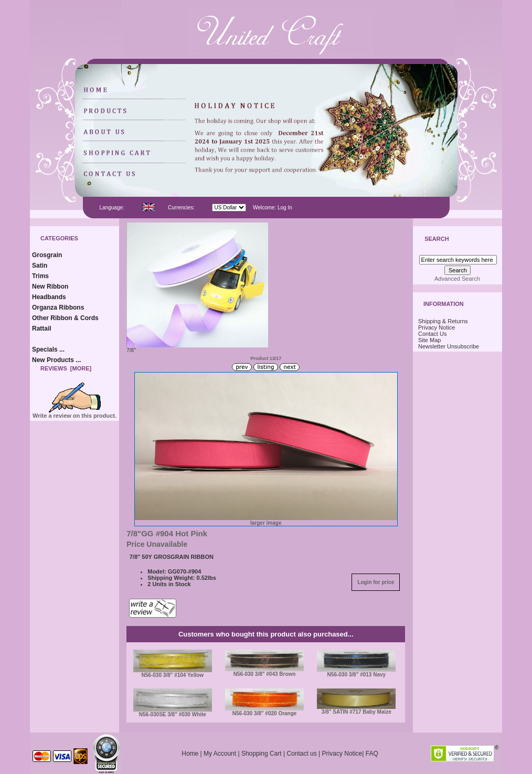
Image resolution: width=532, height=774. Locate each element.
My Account (220, 754)
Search (437, 239)
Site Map (429, 340)
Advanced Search (457, 279)
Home (190, 754)
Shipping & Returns (443, 321)
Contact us (301, 754)
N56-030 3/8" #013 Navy (357, 675)
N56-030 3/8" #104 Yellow (173, 675)
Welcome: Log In (273, 208)
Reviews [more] (66, 368)
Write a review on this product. (75, 413)
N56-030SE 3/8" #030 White (173, 714)
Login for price (376, 582)
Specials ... (48, 349)
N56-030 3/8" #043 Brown (265, 674)
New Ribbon (50, 287)
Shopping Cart (262, 754)
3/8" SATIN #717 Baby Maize (357, 712)
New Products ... (56, 360)
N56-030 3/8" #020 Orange (265, 713)
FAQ (372, 754)
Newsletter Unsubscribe (449, 346)
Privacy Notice (437, 327)
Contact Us (432, 334)
